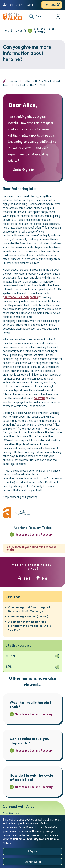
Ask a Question (11, 813)
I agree (32, 852)
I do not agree (33, 862)
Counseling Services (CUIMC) (28, 616)
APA (9, 667)
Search (37, 16)
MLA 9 (10, 656)
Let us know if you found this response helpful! (31, 548)
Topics (18, 30)
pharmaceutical (22, 297)
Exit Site (50, 5)
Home (6, 30)
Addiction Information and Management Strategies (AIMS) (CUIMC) (30, 626)
